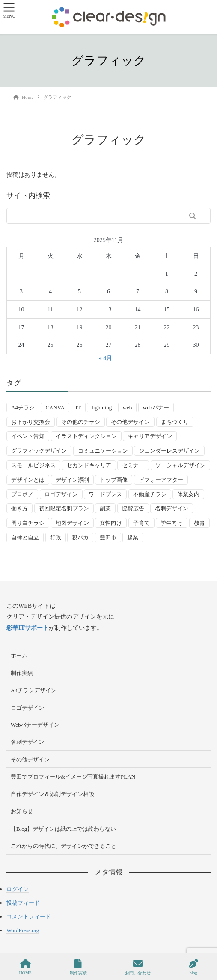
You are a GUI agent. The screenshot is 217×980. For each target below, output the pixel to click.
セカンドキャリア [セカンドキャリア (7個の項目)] (89, 465)
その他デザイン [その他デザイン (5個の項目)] (130, 422)
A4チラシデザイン (34, 690)
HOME (25, 967)
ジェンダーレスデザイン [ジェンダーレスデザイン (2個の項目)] (169, 451)
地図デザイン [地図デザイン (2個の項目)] (72, 523)
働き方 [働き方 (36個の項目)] (19, 508)
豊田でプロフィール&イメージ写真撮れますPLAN (73, 777)
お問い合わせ (138, 967)
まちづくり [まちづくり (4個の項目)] (175, 422)
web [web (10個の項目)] (128, 407)
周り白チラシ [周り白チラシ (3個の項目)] (28, 523)
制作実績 (22, 673)
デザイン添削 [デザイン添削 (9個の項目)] (72, 480)
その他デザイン (30, 759)
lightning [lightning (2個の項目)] (102, 407)
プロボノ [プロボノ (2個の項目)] (22, 494)
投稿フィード (23, 903)
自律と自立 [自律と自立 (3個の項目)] (25, 537)
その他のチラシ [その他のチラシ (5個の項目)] (81, 422)
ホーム (19, 656)
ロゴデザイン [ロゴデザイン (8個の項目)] (61, 494)
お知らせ (22, 811)
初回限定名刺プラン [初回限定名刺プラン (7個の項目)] (64, 508)
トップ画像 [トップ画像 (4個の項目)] (114, 480)
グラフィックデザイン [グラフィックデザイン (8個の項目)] (39, 451)
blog (193, 967)
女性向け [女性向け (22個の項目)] (111, 523)
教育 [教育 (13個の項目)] (199, 523)
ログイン (18, 889)
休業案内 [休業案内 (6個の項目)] (188, 494)
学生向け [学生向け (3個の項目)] (172, 523)
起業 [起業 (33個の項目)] (133, 537)
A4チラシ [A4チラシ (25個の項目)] (23, 407)
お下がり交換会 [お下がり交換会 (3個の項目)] (31, 422)
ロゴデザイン (27, 708)
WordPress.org (23, 930)
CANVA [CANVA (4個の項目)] (55, 407)
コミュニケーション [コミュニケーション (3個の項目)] (103, 451)
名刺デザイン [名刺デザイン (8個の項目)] (172, 508)
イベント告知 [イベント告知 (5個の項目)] (28, 436)
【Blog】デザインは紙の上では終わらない (63, 829)
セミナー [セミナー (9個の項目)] (133, 465)
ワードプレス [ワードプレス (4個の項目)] (105, 494)
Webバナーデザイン (35, 725)
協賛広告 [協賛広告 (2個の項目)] (133, 508)
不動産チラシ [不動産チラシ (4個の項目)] (150, 494)
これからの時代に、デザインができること (64, 846)
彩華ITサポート (28, 628)
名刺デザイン (27, 742)
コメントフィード (29, 916)
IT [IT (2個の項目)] (78, 407)
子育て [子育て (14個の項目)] (141, 523)
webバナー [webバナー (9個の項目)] (156, 407)
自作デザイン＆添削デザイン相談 (52, 794)
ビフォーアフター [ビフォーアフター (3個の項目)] (161, 480)
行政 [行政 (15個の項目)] (56, 537)
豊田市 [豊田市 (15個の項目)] (108, 537)
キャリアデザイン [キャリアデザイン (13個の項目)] (150, 436)
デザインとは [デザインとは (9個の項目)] (28, 480)
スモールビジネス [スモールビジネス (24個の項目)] (33, 465)
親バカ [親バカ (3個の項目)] (80, 537)
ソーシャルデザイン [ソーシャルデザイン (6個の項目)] (180, 465)
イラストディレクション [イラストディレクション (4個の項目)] (86, 436)
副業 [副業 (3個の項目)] (105, 508)
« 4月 (106, 358)
